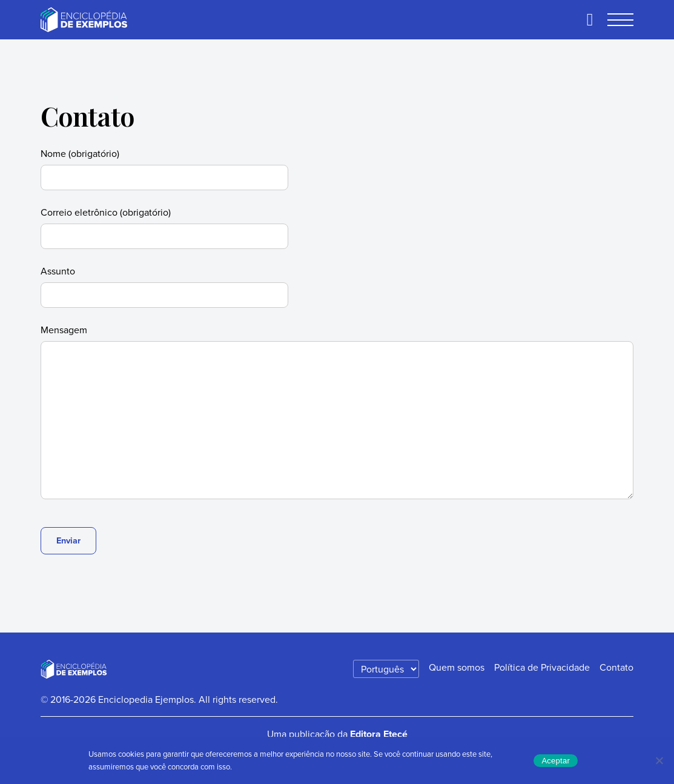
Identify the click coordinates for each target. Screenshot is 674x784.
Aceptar (556, 761)
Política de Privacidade (542, 667)
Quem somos (457, 667)
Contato (616, 667)
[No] (659, 760)
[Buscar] (590, 20)
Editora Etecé (379, 734)
